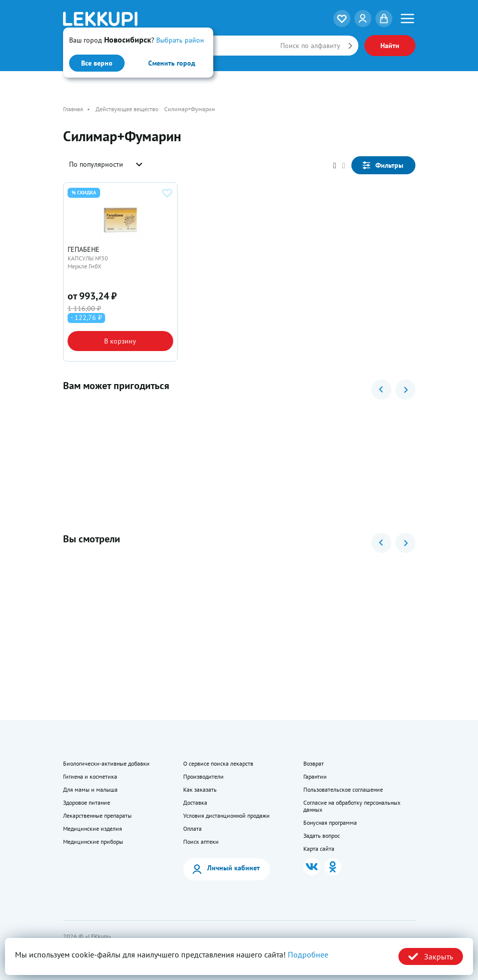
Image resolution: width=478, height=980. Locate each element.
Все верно (97, 63)
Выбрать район (180, 40)
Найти (390, 46)
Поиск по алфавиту (310, 46)
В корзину (120, 341)
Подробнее (308, 954)
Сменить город (172, 63)
